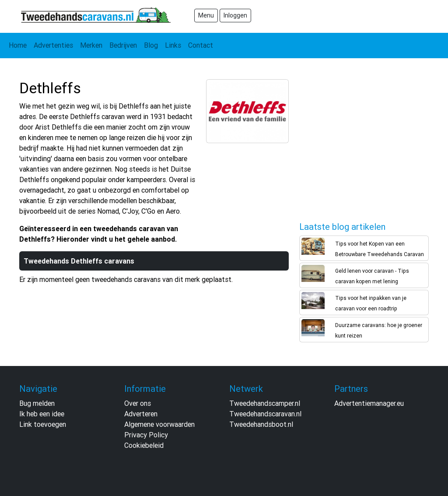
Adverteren (141, 414)
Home (18, 45)
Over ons (138, 403)
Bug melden (37, 403)
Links (173, 45)
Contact (201, 45)
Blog (151, 45)
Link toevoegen (43, 424)
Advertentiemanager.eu (369, 403)
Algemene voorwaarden (159, 424)
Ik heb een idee (42, 414)
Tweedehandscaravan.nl (265, 414)
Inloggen (235, 15)
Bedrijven (123, 45)
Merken (91, 45)
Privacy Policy (146, 435)
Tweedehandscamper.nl (265, 403)
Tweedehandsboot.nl (261, 424)
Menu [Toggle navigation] (206, 15)
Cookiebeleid (144, 445)
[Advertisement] (365, 145)
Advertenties (53, 45)
